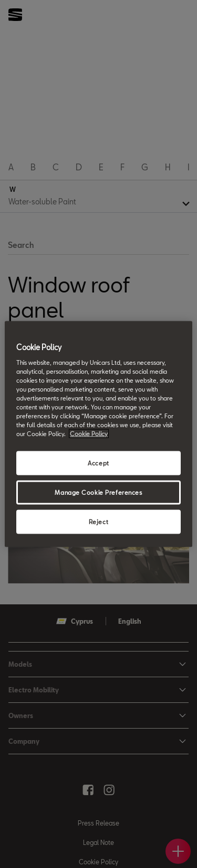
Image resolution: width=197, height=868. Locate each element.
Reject (98, 522)
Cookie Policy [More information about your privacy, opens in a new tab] (89, 434)
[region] (98, 434)
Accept (98, 463)
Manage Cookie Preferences (98, 492)
